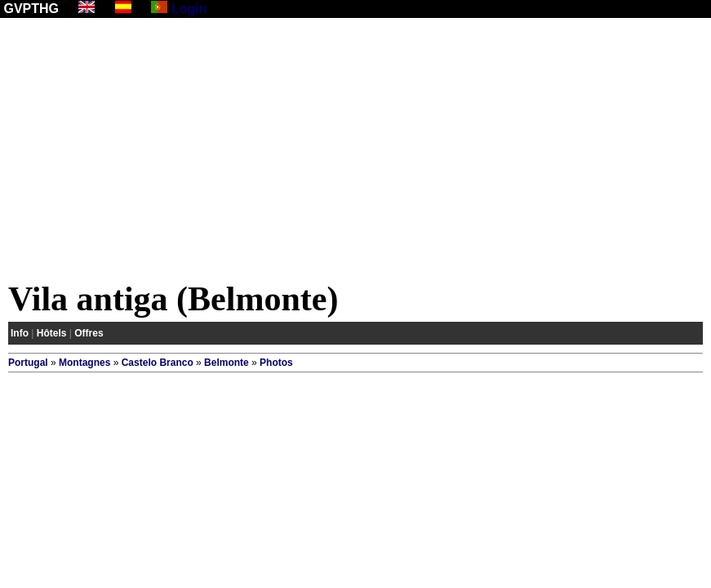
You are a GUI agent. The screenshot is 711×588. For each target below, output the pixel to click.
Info (20, 333)
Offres (89, 333)
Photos (276, 363)
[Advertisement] (355, 153)
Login (189, 9)
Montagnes (84, 363)
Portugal (28, 363)
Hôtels (52, 333)
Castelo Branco (158, 363)
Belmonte (227, 363)
